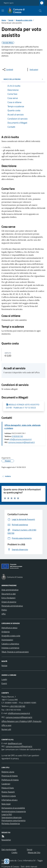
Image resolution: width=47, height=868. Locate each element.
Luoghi (4, 679)
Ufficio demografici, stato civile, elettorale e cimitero (22, 427)
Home (4, 20)
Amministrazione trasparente (14, 811)
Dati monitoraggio (9, 849)
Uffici (4, 614)
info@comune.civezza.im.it (21, 439)
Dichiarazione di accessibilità (13, 808)
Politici (4, 610)
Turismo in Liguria (9, 796)
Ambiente (6, 632)
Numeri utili (6, 729)
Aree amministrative (10, 590)
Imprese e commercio (10, 648)
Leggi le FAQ (7, 814)
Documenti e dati (9, 594)
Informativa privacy (10, 800)
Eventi (4, 683)
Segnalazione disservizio (12, 817)
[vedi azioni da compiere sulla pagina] (32, 70)
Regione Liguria (9, 3)
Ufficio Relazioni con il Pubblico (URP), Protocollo (21, 721)
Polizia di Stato (8, 788)
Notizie (4, 666)
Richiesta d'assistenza (11, 823)
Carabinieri (6, 784)
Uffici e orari (6, 725)
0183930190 (17, 436)
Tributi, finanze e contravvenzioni (15, 652)
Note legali (6, 804)
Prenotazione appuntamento (13, 820)
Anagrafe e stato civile (24, 20)
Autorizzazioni (7, 640)
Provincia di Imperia (10, 776)
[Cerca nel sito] (39, 11)
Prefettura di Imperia (10, 780)
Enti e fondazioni (8, 598)
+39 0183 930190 (17, 706)
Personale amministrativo (12, 606)
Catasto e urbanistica (10, 644)
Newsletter (6, 840)
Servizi (11, 20)
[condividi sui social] (8, 70)
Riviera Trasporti (8, 792)
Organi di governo (9, 602)
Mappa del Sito (34, 852)
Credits (14, 852)
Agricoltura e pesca (9, 628)
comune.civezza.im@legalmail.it (21, 442)
